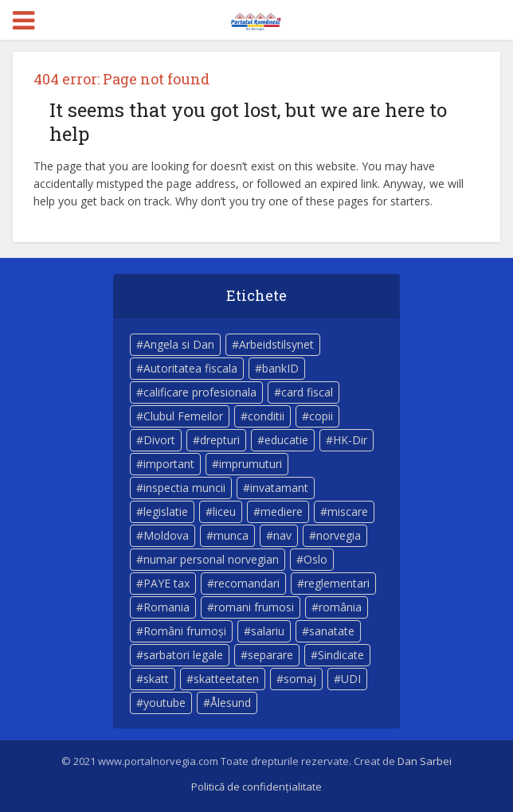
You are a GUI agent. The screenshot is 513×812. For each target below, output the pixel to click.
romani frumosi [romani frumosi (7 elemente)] (254, 607)
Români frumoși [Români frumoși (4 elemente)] (185, 631)
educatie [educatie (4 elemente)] (286, 440)
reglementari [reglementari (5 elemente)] (337, 583)
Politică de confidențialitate (256, 787)
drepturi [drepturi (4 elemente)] (220, 440)
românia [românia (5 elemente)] (340, 607)
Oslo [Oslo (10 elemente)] (315, 559)
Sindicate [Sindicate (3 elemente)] (341, 655)
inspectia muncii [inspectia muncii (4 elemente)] (184, 488)
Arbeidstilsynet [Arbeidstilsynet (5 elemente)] (276, 344)
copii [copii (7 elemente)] (321, 416)
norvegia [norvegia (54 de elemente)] (339, 535)
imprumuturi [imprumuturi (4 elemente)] (251, 464)
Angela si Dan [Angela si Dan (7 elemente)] (179, 344)
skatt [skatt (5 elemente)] (156, 679)
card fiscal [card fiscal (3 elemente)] (307, 392)
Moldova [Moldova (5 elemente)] (166, 535)
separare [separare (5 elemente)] (270, 655)
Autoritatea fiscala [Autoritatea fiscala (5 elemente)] (190, 368)
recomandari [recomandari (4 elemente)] (247, 583)
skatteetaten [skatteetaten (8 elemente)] (226, 679)
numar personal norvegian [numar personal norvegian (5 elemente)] (211, 559)
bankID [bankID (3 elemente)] (280, 368)
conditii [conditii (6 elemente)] (266, 416)
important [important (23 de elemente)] (169, 464)
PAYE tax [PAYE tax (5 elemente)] (166, 583)
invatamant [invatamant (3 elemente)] (279, 488)
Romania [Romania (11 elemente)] (166, 607)
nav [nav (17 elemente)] (282, 535)
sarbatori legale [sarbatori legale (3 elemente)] (183, 655)
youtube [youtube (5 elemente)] (164, 703)
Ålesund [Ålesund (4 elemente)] (231, 703)
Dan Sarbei (425, 761)
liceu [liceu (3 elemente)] (224, 511)
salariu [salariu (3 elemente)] (268, 631)
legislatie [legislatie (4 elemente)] (166, 511)
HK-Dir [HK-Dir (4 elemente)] (350, 440)
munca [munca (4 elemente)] (231, 535)
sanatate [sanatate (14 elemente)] (332, 631)
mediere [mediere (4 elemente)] (282, 511)
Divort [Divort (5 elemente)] (159, 440)
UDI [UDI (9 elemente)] (351, 679)
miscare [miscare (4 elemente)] (348, 511)
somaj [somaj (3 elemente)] (300, 679)
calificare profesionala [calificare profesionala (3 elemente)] (200, 392)
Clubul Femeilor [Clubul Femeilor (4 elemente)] (183, 416)
